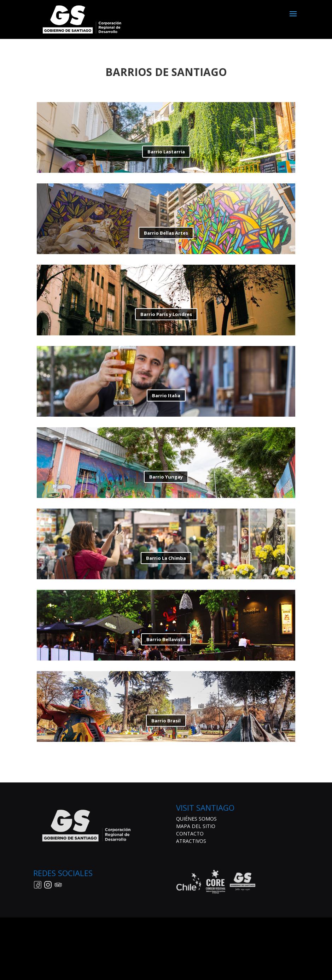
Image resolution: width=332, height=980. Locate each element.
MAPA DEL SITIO (196, 826)
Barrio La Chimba (166, 559)
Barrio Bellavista (166, 641)
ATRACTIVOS (191, 841)
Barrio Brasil (166, 722)
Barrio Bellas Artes (166, 234)
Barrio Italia (166, 397)
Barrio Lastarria (166, 153)
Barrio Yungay (166, 478)
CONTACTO (190, 834)
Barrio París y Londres (166, 316)
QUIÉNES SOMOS (196, 819)
